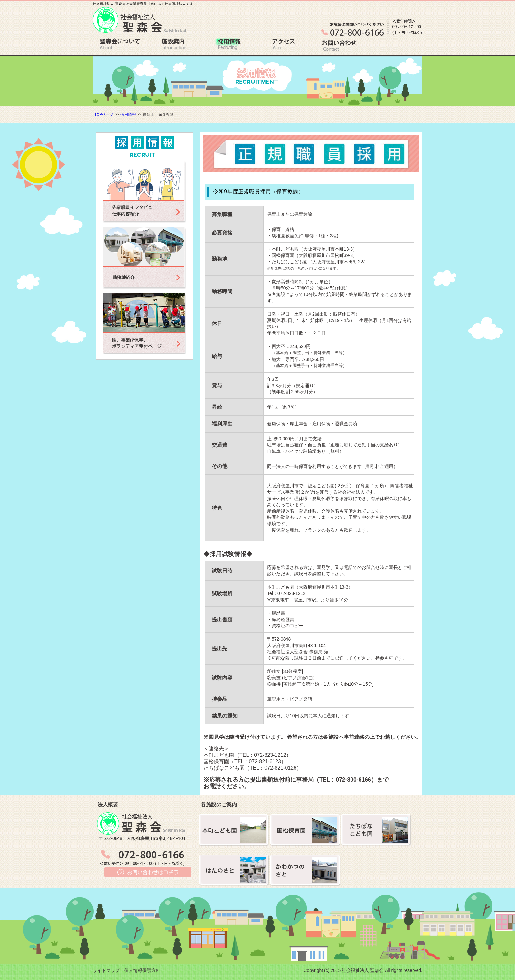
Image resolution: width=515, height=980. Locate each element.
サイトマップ (106, 970)
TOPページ (104, 114)
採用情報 (128, 114)
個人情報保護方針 (142, 970)
